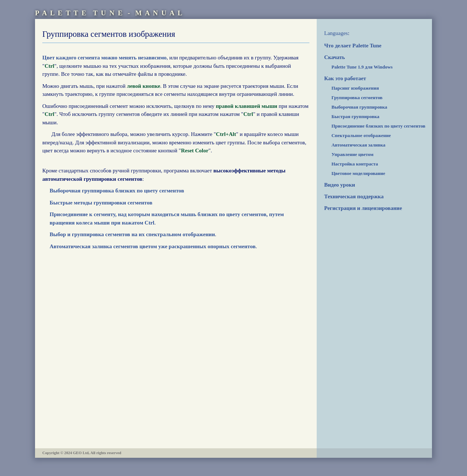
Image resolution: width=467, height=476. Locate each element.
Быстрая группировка (355, 116)
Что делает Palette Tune (353, 46)
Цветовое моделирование (358, 173)
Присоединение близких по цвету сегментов (378, 126)
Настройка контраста (355, 164)
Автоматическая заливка (358, 145)
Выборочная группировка (359, 107)
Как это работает (345, 78)
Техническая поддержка (354, 196)
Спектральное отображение (361, 135)
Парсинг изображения (355, 88)
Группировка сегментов (357, 97)
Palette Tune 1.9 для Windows (362, 67)
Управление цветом (352, 154)
